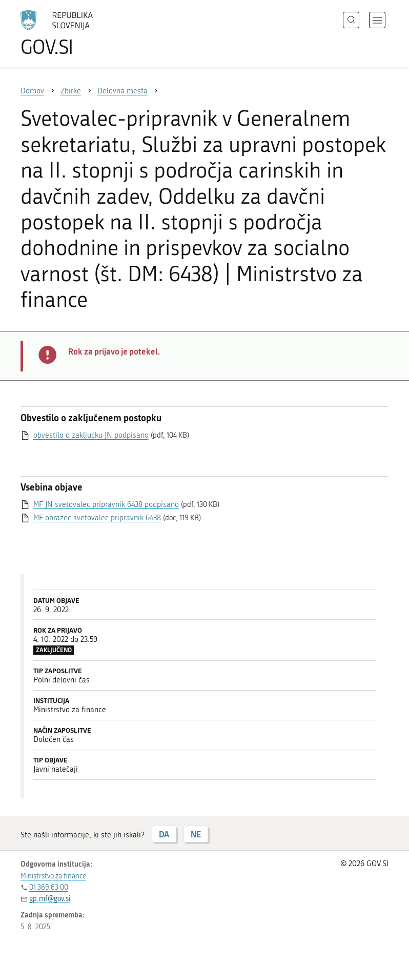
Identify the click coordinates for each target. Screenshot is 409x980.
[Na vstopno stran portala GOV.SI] (72, 33)
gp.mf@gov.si (50, 899)
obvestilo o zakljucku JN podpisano (91, 435)
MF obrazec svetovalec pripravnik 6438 (97, 518)
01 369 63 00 (49, 887)
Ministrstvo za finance (53, 876)
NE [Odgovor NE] (196, 834)
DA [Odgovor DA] (164, 834)
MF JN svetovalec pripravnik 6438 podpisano (106, 504)
